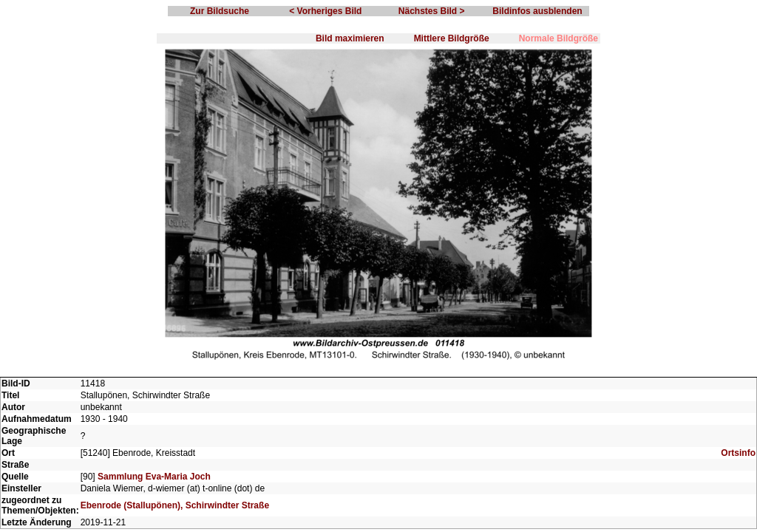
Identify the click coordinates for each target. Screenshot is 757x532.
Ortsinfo (738, 453)
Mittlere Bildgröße (452, 38)
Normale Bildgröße (559, 38)
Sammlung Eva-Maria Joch (154, 477)
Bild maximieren (350, 38)
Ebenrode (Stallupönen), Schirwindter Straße (175, 505)
